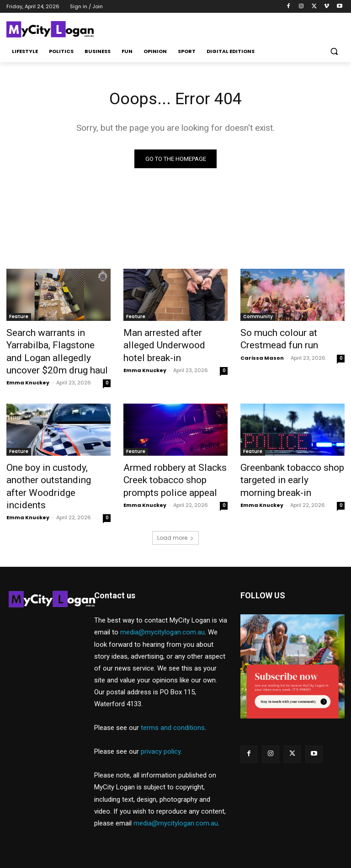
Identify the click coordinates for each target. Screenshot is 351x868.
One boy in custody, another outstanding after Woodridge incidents (57, 469)
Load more (175, 510)
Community (258, 318)
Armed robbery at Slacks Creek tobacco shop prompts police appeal (173, 469)
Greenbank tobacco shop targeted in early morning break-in (284, 469)
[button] (334, 51)
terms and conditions (173, 700)
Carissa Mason (262, 354)
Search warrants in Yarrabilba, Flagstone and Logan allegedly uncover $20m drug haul (57, 348)
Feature (19, 318)
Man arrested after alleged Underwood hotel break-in (169, 338)
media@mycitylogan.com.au (162, 605)
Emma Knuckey (28, 375)
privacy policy (161, 724)
